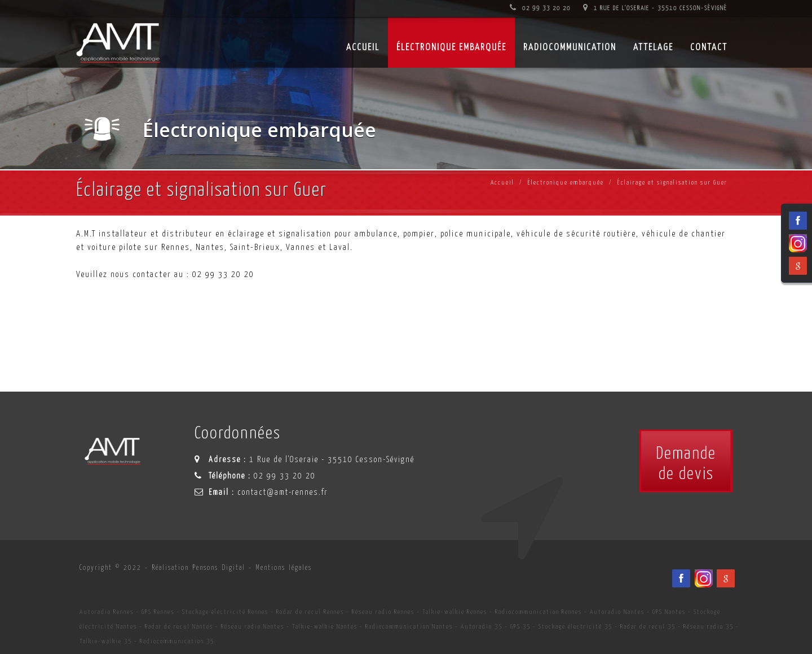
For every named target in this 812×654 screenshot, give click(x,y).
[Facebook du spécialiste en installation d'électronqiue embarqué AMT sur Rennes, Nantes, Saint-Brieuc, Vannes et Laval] (681, 578)
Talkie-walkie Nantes (325, 627)
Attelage (653, 48)
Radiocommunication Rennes (539, 612)
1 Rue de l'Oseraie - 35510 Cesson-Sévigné (655, 8)
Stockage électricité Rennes (225, 612)
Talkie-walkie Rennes (455, 612)
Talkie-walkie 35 (106, 641)
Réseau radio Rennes (383, 612)
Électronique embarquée (451, 48)
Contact (709, 48)
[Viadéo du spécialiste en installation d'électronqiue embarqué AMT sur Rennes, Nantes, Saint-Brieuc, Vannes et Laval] (704, 578)
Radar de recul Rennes (310, 612)
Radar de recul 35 (648, 627)
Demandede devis (686, 464)
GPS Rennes (158, 612)
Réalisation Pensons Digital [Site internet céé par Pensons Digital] (198, 568)
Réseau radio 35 (709, 627)
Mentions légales (284, 568)
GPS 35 (520, 627)
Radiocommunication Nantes (409, 627)
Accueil (502, 183)
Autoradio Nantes (617, 612)
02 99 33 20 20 (540, 8)
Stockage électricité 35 (575, 627)
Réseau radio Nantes (253, 627)
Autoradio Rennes (107, 612)
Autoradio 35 (482, 627)
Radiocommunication (570, 48)
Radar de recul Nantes (179, 627)
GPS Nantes (669, 612)
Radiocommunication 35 (177, 641)
